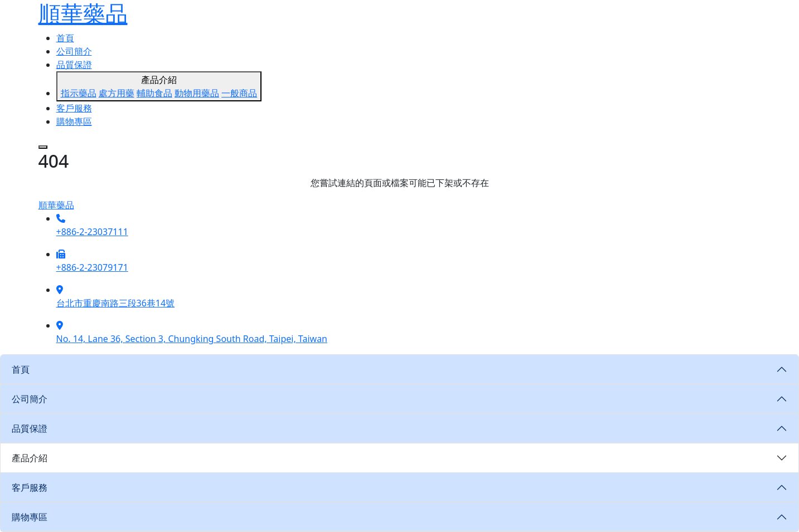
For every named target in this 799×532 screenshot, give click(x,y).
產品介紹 (159, 87)
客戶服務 (74, 108)
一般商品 (239, 93)
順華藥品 (56, 205)
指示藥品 (79, 93)
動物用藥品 (197, 93)
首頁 (65, 38)
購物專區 (74, 121)
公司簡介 (74, 51)
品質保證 (74, 65)
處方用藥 (117, 93)
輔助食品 (154, 93)
